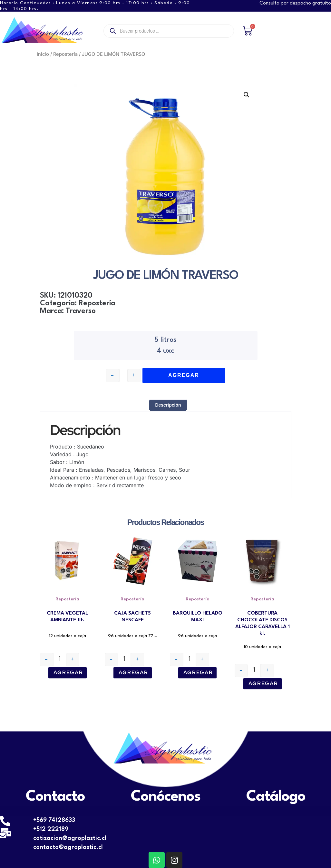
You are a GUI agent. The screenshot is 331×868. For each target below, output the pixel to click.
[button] (247, 95)
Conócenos (165, 797)
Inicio (43, 54)
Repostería (65, 54)
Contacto (55, 797)
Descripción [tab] (168, 405)
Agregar (68, 672)
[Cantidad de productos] (60, 660)
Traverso (81, 311)
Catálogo (276, 797)
